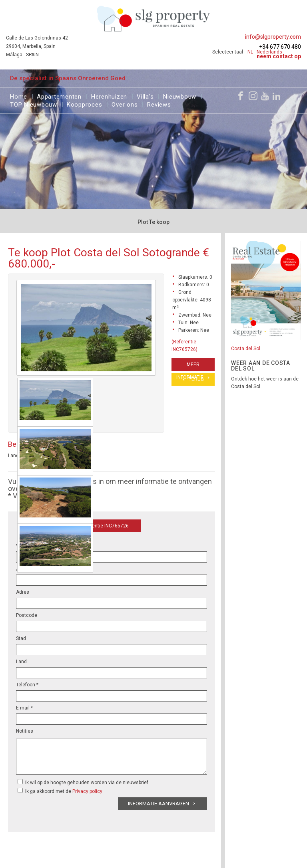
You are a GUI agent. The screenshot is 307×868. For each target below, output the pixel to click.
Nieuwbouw (180, 96)
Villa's (145, 96)
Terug (196, 379)
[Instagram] (253, 96)
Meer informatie (190, 366)
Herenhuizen (109, 96)
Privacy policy (87, 791)
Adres (23, 592)
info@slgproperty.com (273, 37)
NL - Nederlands (265, 52)
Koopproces (85, 104)
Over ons (125, 104)
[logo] (153, 19)
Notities (25, 731)
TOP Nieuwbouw (34, 104)
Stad (21, 638)
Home (19, 96)
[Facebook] (241, 96)
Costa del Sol (246, 349)
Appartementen (59, 96)
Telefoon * (27, 685)
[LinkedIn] (277, 96)
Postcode (27, 615)
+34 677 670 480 (280, 47)
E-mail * (24, 708)
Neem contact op (279, 56)
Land (21, 662)
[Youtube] (265, 96)
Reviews (159, 104)
